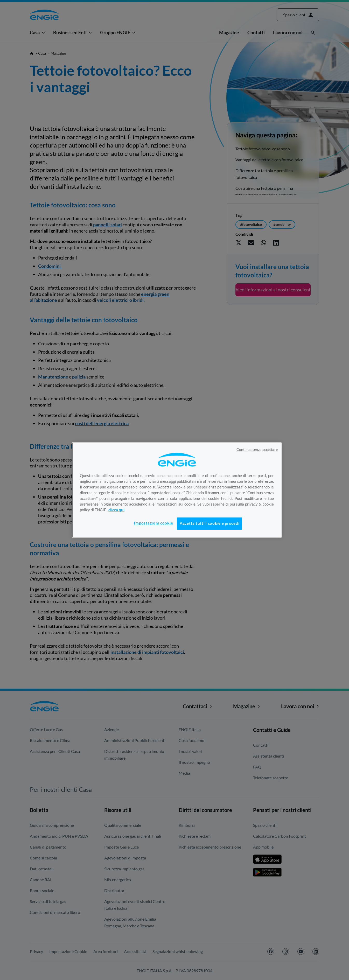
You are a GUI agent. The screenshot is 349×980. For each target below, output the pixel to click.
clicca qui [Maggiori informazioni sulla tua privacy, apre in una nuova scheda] (116, 510)
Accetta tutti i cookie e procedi (210, 523)
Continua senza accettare (257, 450)
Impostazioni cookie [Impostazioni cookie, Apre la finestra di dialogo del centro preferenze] (153, 523)
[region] (177, 490)
